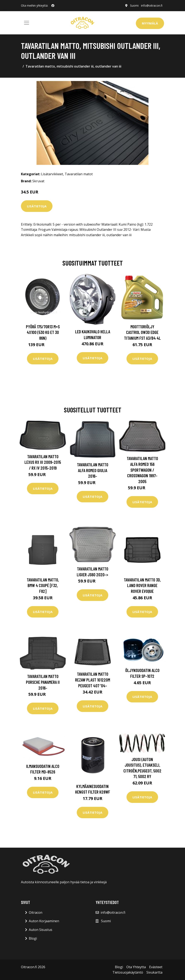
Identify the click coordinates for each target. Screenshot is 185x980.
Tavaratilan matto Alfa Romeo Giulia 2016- (93, 470)
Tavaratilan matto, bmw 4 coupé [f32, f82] (43, 585)
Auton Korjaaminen (44, 921)
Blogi (33, 938)
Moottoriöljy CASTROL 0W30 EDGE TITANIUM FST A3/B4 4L (142, 332)
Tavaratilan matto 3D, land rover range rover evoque (142, 585)
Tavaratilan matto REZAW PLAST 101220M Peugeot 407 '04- (93, 680)
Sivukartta (154, 972)
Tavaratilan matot (79, 174)
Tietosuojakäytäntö (128, 972)
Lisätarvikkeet (52, 174)
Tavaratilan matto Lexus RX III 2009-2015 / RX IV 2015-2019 (43, 462)
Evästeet (156, 967)
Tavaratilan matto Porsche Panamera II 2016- (43, 682)
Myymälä (150, 23)
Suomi (134, 5)
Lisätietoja (37, 206)
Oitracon (36, 912)
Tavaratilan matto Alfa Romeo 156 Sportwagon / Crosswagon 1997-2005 (142, 470)
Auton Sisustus (41, 930)
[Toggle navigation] (27, 23)
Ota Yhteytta (136, 967)
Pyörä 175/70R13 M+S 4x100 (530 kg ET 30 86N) (43, 332)
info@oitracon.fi (152, 5)
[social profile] (53, 6)
